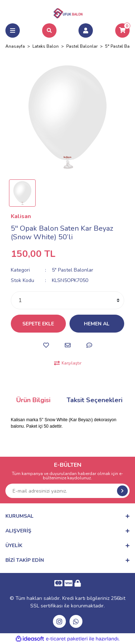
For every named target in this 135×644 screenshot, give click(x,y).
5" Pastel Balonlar (73, 270)
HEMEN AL (97, 324)
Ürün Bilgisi (33, 400)
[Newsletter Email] (67, 491)
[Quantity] (67, 300)
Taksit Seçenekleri (94, 400)
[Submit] (122, 491)
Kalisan (21, 216)
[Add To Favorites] (46, 345)
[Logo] (68, 12)
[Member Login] (86, 30)
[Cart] (122, 30)
